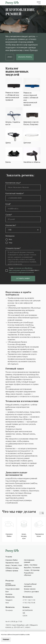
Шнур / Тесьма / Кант (14, 565)
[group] (9, 530)
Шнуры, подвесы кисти (13, 123)
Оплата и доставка (31, 592)
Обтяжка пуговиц (12, 568)
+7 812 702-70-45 (29, 603)
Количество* (11, 225)
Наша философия (12, 589)
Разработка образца (29, 574)
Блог (7, 592)
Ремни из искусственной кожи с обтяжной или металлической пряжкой (31, 99)
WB (24, 613)
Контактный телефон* (15, 194)
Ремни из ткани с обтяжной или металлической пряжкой (12, 96)
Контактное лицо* (13, 183)
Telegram (9, 600)
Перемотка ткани (12, 563)
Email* (8, 204)
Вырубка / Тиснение (32, 568)
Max (7, 603)
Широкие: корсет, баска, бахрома (31, 123)
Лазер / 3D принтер (32, 570)
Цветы (8, 143)
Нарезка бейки (12, 560)
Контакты (9, 594)
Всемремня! (11, 586)
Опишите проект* (13, 248)
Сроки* (9, 215)
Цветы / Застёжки (31, 565)
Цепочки (27, 143)
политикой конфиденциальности (21, 272)
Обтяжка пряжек (12, 571)
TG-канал (9, 610)
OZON (25, 616)
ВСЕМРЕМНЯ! (28, 610)
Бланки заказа (30, 589)
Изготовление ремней (29, 561)
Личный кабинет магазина (30, 585)
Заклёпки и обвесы (32, 162)
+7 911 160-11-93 (29, 600)
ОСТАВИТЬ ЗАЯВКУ (23, 279)
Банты (8, 162)
